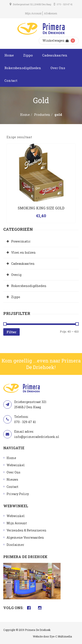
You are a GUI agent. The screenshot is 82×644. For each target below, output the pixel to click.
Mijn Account (33, 13)
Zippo (28, 55)
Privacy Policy (18, 494)
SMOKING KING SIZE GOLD (41, 208)
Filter (11, 332)
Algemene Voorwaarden (25, 537)
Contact (11, 80)
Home (9, 55)
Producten (42, 115)
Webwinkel (16, 465)
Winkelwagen (56, 40)
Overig (16, 275)
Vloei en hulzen (23, 252)
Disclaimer (15, 545)
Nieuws (12, 479)
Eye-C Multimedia (61, 636)
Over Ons (58, 68)
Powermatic (21, 241)
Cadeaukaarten (55, 55)
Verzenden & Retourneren (26, 530)
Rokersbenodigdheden (23, 68)
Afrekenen (51, 13)
